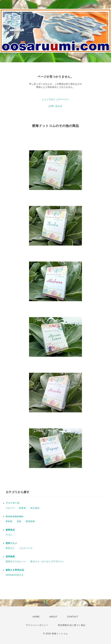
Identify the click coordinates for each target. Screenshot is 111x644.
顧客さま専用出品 (15, 570)
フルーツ (10, 508)
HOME (36, 617)
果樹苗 (9, 521)
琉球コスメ (11, 543)
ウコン (9, 535)
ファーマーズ (13, 503)
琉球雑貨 (10, 557)
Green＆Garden (15, 516)
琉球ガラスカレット (16, 561)
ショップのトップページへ (56, 99)
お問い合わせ (56, 106)
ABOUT (53, 617)
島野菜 (22, 508)
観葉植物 (30, 521)
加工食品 (35, 508)
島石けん (10, 548)
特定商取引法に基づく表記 (72, 625)
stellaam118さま (15, 575)
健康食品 (10, 530)
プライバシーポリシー (37, 625)
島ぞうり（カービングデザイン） (48, 561)
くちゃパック (26, 548)
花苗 (19, 521)
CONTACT (73, 617)
